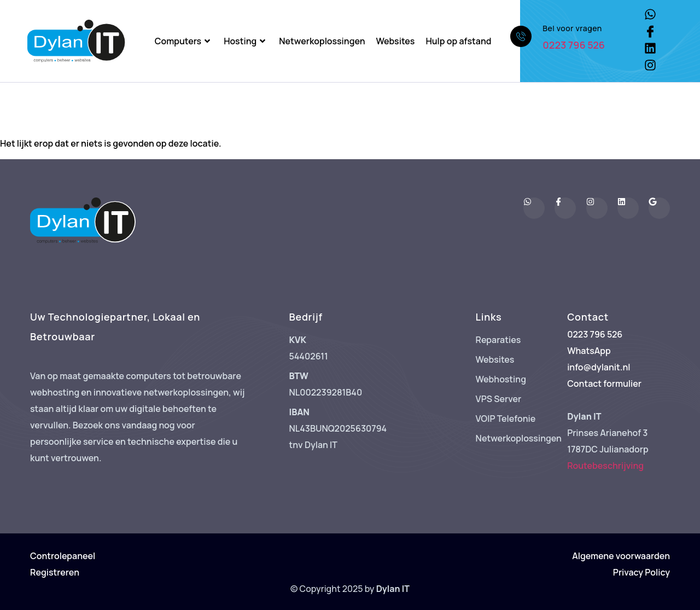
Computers (184, 41)
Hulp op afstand (458, 41)
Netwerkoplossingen (322, 41)
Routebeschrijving (605, 466)
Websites (396, 41)
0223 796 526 (574, 45)
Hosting (246, 41)
